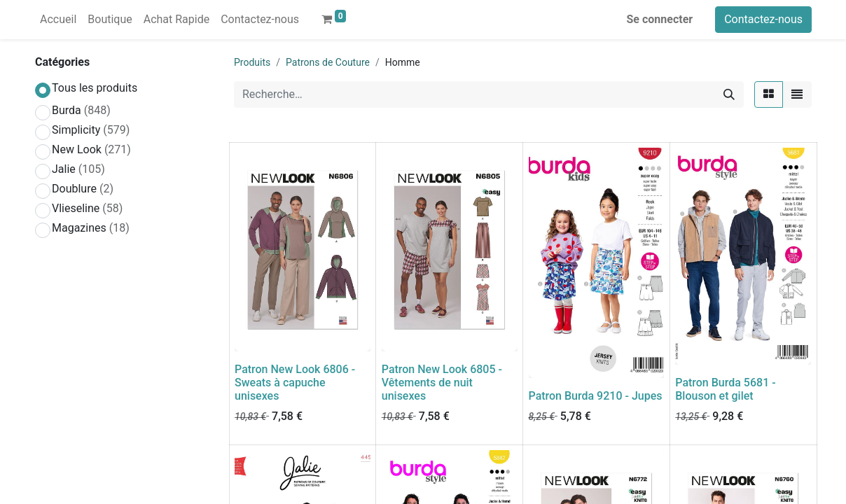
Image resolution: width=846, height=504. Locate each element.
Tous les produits (95, 88)
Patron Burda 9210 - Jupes (596, 396)
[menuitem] (58, 20)
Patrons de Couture (328, 62)
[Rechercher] (729, 94)
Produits (252, 62)
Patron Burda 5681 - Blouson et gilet (725, 389)
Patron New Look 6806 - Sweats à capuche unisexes (295, 383)
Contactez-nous (763, 19)
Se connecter (660, 19)
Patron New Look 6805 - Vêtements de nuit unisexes (442, 383)
